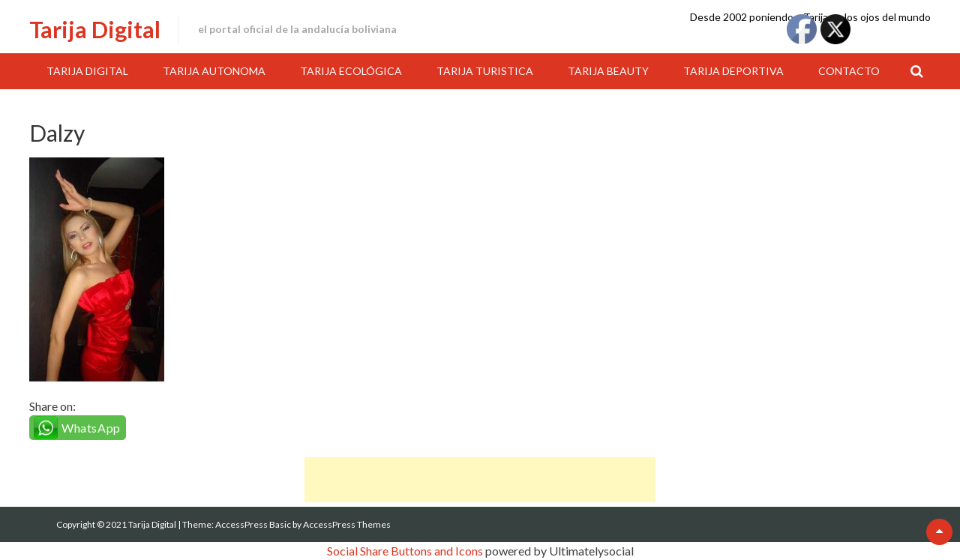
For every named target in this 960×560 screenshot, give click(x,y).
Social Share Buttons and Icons (405, 551)
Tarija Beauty (608, 71)
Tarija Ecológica (351, 71)
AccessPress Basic (253, 524)
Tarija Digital (95, 29)
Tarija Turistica (485, 71)
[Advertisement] (480, 480)
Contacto (849, 71)
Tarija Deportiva (733, 71)
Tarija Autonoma (214, 71)
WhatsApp (91, 428)
